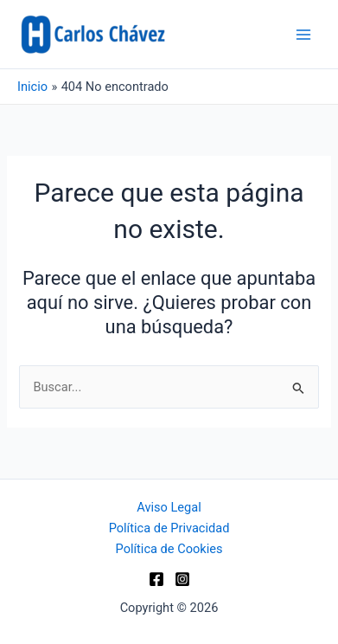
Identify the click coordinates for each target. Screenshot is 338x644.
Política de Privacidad (169, 528)
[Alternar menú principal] (303, 34)
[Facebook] (156, 579)
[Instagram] (182, 579)
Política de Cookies (169, 549)
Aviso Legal (169, 507)
